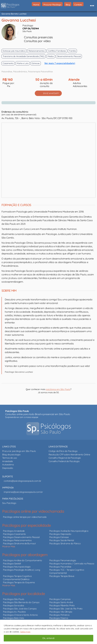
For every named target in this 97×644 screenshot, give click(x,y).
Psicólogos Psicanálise (60, 567)
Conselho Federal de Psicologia (64, 461)
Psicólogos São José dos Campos (20, 609)
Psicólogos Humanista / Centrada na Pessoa (72, 564)
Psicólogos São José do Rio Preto (66, 609)
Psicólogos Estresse (59, 537)
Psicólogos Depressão (60, 534)
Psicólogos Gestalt (12, 564)
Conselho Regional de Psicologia (65, 458)
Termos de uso (10, 458)
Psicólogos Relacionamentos (17, 540)
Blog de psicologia (11, 455)
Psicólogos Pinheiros (59, 615)
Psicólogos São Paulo (14, 599)
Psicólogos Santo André (61, 602)
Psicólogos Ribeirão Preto (62, 605)
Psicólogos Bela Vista (13, 618)
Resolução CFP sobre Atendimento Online (69, 455)
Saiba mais (25, 632)
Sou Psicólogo (9, 503)
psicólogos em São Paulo (58, 389)
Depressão (8, 468)
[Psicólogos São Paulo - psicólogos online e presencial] (49, 429)
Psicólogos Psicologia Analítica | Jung (22, 570)
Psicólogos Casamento (14, 534)
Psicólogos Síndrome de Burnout (19, 543)
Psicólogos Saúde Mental (62, 540)
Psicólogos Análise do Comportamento (22, 560)
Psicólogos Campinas (60, 599)
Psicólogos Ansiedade (14, 531)
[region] (49, 632)
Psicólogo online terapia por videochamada (25, 517)
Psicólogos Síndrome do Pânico (65, 543)
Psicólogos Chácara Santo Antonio (20, 615)
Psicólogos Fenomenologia (63, 560)
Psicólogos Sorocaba (13, 605)
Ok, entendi (48, 638)
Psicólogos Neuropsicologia (17, 567)
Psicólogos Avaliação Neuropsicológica (69, 531)
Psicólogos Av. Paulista (14, 612)
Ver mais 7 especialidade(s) (60, 63)
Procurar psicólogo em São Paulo (19, 451)
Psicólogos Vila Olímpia (61, 612)
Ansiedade (7, 461)
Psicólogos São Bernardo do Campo (21, 602)
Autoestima (8, 465)
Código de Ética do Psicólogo (63, 451)
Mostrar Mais (9, 546)
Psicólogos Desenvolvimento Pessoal (21, 537)
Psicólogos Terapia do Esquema (19, 582)
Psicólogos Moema (59, 618)
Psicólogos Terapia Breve (62, 576)
